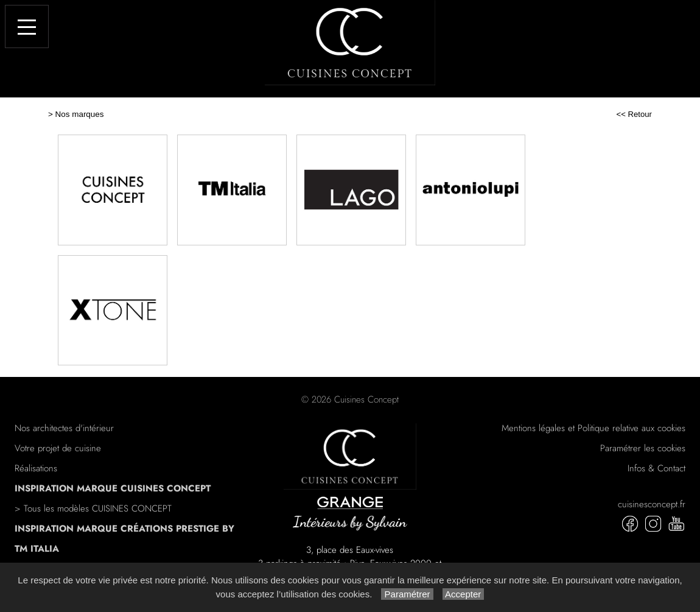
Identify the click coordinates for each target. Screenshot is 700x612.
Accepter (464, 594)
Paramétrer (407, 594)
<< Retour (634, 114)
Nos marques (80, 114)
